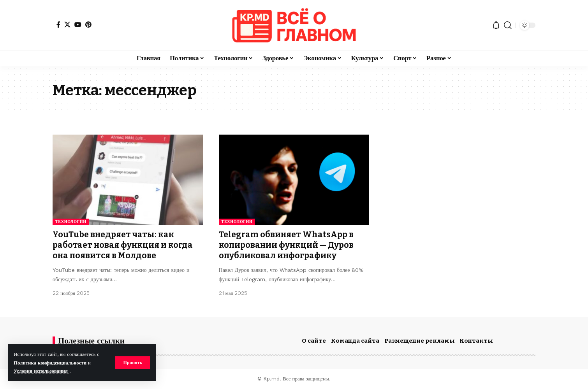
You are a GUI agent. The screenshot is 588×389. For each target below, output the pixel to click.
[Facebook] (58, 25)
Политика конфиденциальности (51, 363)
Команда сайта (355, 341)
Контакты (476, 341)
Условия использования (41, 371)
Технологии (71, 222)
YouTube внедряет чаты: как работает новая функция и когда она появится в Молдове (123, 245)
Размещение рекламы (420, 341)
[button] (133, 363)
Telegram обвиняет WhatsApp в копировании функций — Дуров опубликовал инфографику (286, 245)
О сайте (314, 341)
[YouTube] (78, 25)
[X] (67, 25)
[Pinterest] (88, 25)
